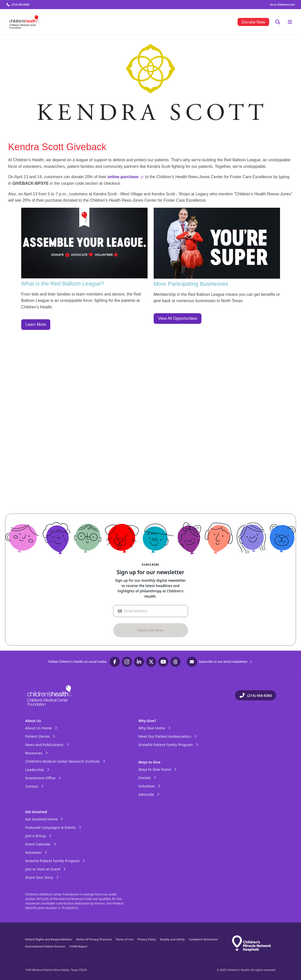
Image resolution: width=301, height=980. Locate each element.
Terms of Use (124, 939)
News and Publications (47, 745)
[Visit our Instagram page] (127, 662)
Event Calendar (41, 844)
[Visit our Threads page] (175, 662)
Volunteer (150, 786)
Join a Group (39, 836)
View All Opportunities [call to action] (178, 318)
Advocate (149, 794)
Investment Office (43, 778)
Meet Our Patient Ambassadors (168, 736)
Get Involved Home (45, 819)
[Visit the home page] (24, 22)
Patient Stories (41, 736)
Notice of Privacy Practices (94, 939)
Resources (37, 753)
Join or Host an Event (46, 869)
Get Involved (36, 812)
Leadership (38, 770)
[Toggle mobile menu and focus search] (278, 22)
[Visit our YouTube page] (163, 662)
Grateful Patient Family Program (169, 745)
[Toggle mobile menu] (290, 22)
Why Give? (147, 721)
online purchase (125, 177)
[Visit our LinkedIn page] (139, 662)
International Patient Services (45, 946)
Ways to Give (149, 762)
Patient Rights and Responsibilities (49, 939)
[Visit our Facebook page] (115, 662)
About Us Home (42, 728)
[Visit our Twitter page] (151, 662)
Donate (148, 778)
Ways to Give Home (158, 769)
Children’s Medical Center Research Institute (66, 761)
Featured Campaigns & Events (54, 827)
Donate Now (253, 22)
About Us (33, 721)
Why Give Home (155, 728)
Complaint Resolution (203, 939)
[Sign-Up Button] (151, 630)
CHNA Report (78, 946)
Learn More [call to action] (36, 324)
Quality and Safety (172, 939)
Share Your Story (42, 877)
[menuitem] (253, 22)
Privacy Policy (147, 939)
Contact (35, 786)
